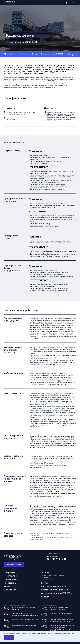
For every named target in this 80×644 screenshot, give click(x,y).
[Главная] (11, 3)
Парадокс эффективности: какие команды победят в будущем (61, 620)
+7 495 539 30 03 (55, 553)
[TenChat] (65, 559)
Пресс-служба (24, 54)
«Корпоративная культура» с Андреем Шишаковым (60, 608)
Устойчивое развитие (47, 579)
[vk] (57, 559)
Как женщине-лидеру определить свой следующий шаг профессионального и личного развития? (62, 628)
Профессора (10, 583)
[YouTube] (54, 559)
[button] (76, 54)
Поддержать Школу (14, 564)
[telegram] (51, 559)
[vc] (62, 559)
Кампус (35, 54)
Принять (9, 638)
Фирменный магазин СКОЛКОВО (53, 54)
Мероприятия (10, 576)
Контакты (46, 597)
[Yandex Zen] (59, 559)
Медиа (7, 586)
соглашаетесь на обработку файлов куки (63, 633)
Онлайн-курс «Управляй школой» (24, 625)
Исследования (11, 579)
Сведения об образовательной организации (53, 575)
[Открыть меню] (73, 3)
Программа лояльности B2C (54, 586)
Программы (9, 572)
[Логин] (68, 3)
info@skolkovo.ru (55, 556)
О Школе (45, 572)
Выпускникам (10, 590)
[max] (48, 559)
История (12, 54)
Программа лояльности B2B (54, 590)
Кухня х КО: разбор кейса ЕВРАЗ (61, 614)
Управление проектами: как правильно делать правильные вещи (25, 614)
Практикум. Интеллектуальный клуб (25, 620)
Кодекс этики (73, 54)
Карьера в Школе (46, 577)
